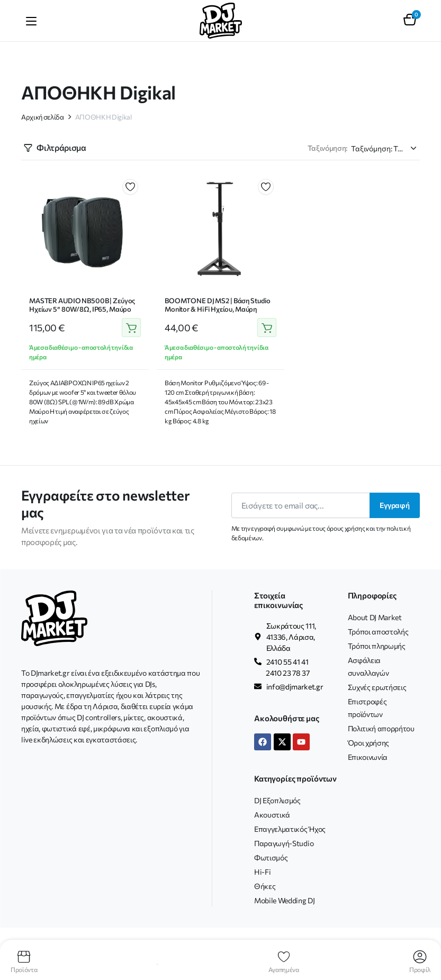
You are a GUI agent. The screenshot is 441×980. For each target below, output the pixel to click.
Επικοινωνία (368, 757)
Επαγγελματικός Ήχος (290, 829)
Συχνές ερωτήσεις (377, 687)
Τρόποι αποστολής (378, 632)
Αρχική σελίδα (43, 117)
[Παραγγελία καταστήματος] (385, 148)
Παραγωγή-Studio (284, 843)
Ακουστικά (272, 815)
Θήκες (265, 886)
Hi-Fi (262, 872)
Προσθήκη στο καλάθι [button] (131, 328)
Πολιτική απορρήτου (381, 728)
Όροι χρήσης (368, 743)
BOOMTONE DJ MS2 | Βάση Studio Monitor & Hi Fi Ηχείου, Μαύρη (218, 305)
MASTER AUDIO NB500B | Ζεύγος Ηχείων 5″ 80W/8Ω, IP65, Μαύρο (82, 305)
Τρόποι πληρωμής (377, 646)
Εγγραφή (395, 505)
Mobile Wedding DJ (285, 900)
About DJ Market (375, 617)
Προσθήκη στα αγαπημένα (130, 187)
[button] (410, 21)
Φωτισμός (271, 857)
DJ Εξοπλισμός (277, 800)
